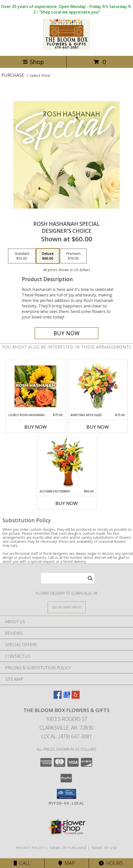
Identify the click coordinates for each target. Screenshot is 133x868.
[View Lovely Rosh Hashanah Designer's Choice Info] (35, 386)
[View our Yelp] (76, 697)
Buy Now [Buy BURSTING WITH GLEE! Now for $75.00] (98, 427)
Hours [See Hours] (111, 863)
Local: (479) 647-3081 (67, 736)
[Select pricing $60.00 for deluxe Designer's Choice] (48, 256)
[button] (66, 794)
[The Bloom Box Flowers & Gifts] (66, 48)
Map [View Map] (67, 863)
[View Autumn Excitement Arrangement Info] (66, 463)
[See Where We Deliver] (67, 607)
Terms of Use (104, 848)
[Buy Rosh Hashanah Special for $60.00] (67, 333)
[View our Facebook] (58, 697)
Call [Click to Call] (22, 863)
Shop (33, 62)
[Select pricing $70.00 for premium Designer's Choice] (73, 256)
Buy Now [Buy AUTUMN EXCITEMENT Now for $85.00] (67, 503)
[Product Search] (68, 578)
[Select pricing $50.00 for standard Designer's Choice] (22, 256)
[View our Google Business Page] (67, 697)
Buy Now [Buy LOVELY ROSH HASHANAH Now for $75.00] (36, 427)
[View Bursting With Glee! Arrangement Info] (98, 386)
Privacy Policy (30, 848)
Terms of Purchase (68, 848)
